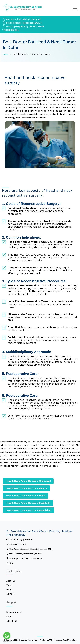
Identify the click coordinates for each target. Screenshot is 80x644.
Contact (10, 594)
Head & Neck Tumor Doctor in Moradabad (29, 510)
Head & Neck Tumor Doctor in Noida (26, 496)
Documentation (14, 612)
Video (9, 585)
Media (9, 590)
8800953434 (10, 30)
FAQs (9, 617)
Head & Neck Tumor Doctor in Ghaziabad (28, 481)
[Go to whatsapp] (7, 636)
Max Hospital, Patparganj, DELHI (22, 23)
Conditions (12, 621)
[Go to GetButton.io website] (7, 641)
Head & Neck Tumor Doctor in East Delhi (28, 503)
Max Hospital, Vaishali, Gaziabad (22, 19)
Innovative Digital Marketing (65, 640)
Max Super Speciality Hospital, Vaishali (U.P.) (30, 549)
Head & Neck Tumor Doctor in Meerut (26, 488)
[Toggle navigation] (75, 10)
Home (6, 54)
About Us (11, 581)
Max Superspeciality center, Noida (23, 26)
